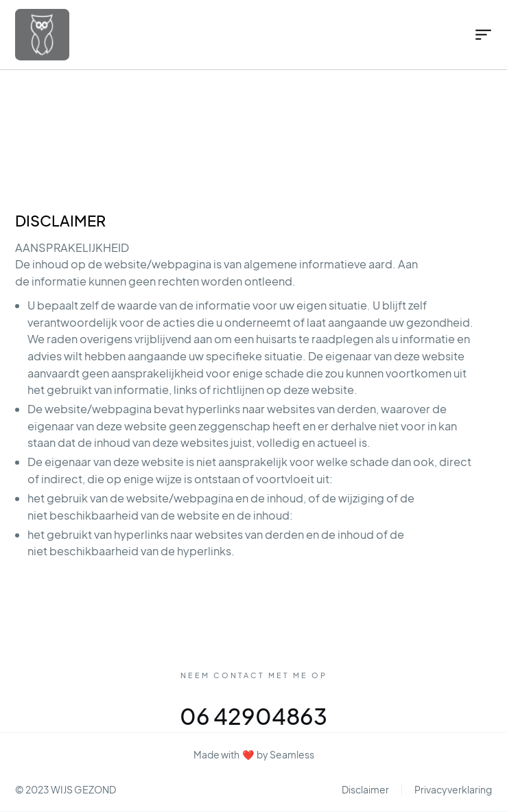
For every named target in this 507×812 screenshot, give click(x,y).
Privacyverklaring (453, 789)
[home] (90, 35)
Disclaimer (365, 789)
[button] (478, 35)
